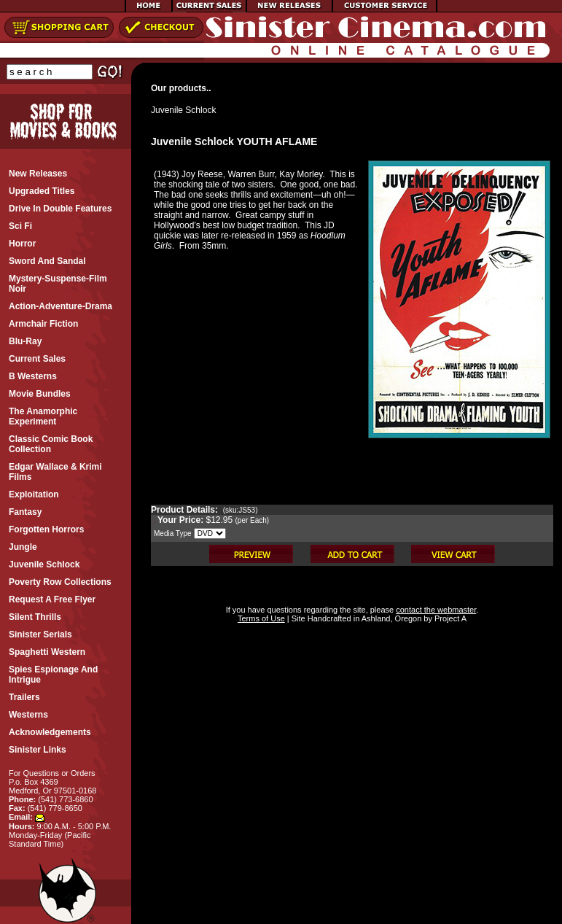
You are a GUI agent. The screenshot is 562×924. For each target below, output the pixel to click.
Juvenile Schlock (183, 110)
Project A (449, 618)
